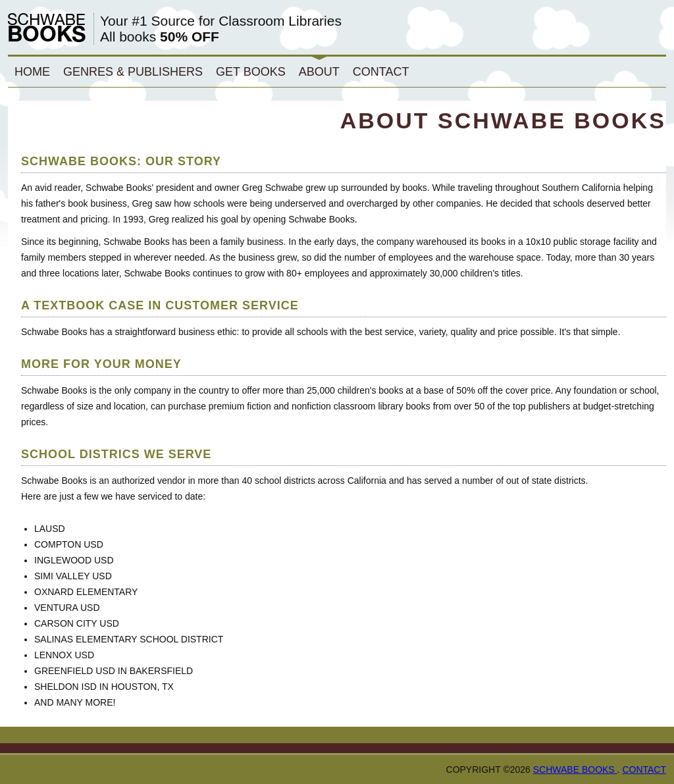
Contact (381, 72)
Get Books (251, 72)
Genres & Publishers (133, 72)
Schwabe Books (575, 770)
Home (32, 72)
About (319, 72)
